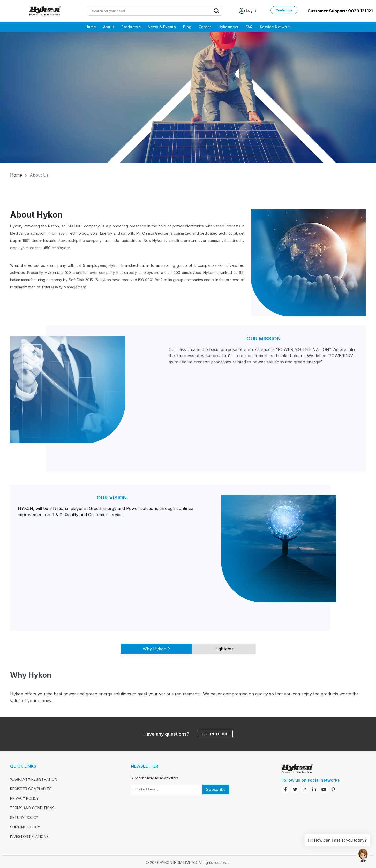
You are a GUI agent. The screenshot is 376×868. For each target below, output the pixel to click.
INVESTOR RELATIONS (29, 837)
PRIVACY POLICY (24, 798)
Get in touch (215, 734)
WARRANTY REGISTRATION (34, 779)
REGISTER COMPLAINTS (31, 789)
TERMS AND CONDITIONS (32, 808)
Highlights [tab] (224, 649)
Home (16, 175)
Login (251, 10)
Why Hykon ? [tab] (156, 649)
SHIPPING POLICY (25, 827)
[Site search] (149, 11)
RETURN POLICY (24, 817)
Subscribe (216, 789)
